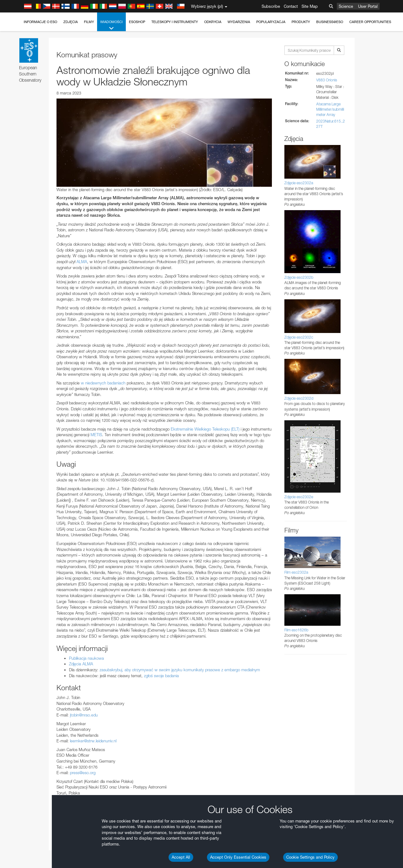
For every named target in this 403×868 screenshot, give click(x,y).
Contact (291, 6)
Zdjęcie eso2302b (299, 277)
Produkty (301, 22)
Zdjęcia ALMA (81, 664)
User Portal (368, 6)
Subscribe (271, 6)
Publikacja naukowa (86, 658)
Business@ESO (330, 22)
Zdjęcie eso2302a (299, 183)
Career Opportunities (370, 22)
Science (346, 6)
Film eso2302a (296, 572)
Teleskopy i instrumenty (175, 22)
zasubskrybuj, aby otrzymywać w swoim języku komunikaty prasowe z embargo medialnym (180, 670)
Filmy (89, 22)
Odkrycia (213, 22)
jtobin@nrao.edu (84, 715)
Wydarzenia (239, 22)
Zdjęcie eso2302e (299, 497)
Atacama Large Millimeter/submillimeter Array (330, 109)
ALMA (82, 262)
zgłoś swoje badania (161, 676)
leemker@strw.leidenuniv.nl (93, 741)
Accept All (181, 857)
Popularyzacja (271, 22)
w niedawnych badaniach (103, 383)
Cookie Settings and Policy (310, 857)
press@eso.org (83, 773)
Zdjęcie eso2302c (299, 337)
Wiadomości (111, 25)
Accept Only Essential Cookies (238, 857)
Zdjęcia (71, 22)
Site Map (310, 6)
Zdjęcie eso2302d (299, 398)
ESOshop (137, 22)
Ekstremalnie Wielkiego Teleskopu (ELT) (205, 429)
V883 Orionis (327, 80)
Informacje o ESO (40, 22)
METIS (96, 435)
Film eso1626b (296, 630)
